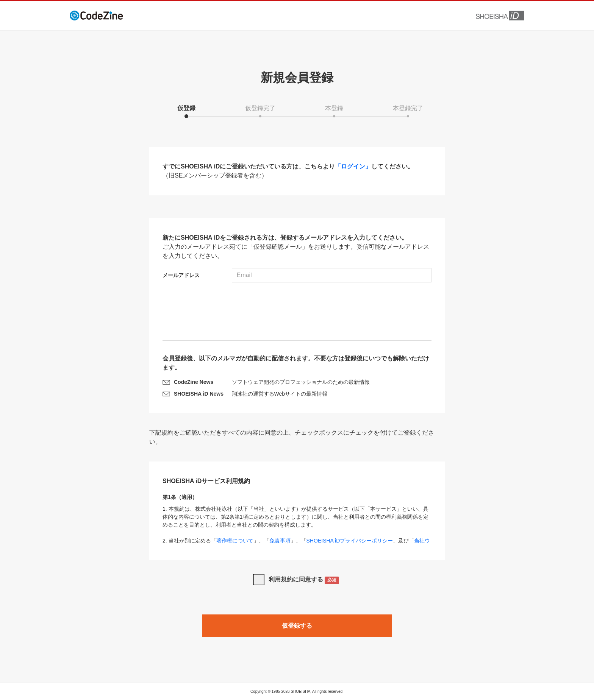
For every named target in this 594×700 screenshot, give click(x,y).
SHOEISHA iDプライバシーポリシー (350, 541)
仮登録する (297, 626)
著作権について (235, 541)
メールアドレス (181, 275)
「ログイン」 (353, 166)
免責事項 (280, 541)
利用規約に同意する (304, 580)
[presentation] (297, 312)
